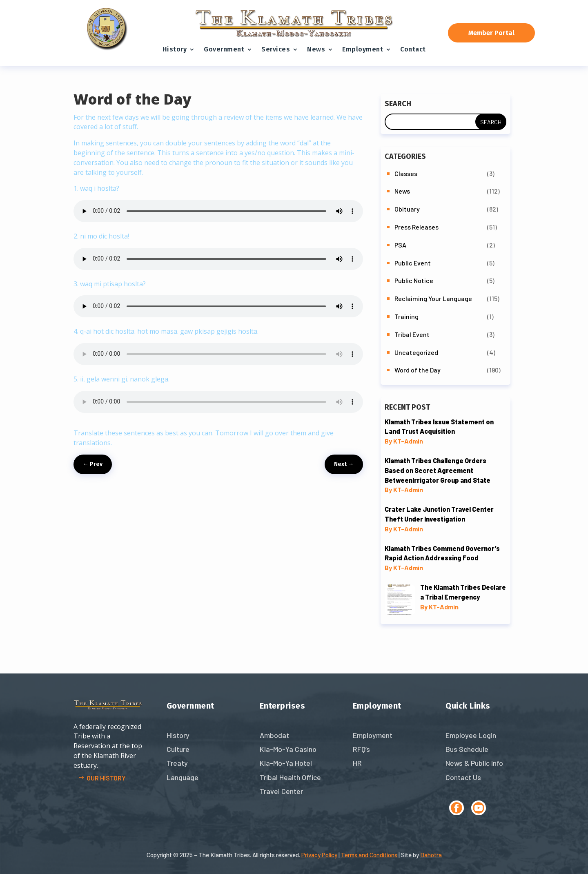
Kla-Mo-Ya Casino (288, 749)
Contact (413, 49)
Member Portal (491, 33)
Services (276, 49)
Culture (178, 749)
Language (183, 777)
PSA (400, 245)
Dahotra (431, 855)
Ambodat (274, 735)
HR (357, 763)
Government (224, 49)
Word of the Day (418, 370)
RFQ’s (361, 749)
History (175, 49)
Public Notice (414, 280)
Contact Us (463, 777)
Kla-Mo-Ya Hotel (286, 763)
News (316, 49)
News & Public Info (474, 763)
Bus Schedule (467, 749)
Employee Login (471, 735)
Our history (106, 778)
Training (406, 316)
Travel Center (281, 791)
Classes (406, 173)
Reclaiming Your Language (433, 298)
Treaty (177, 763)
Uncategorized (416, 352)
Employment (363, 49)
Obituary (407, 209)
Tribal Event (412, 334)
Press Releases (416, 227)
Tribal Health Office (290, 777)
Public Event (413, 263)
